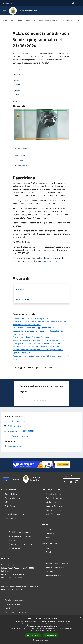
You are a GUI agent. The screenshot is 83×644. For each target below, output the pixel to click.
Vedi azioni (18, 75)
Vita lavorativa (51, 502)
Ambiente (13, 540)
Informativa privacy (13, 604)
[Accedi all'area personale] (73, 3)
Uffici (7, 502)
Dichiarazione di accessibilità (16, 612)
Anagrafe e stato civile (54, 494)
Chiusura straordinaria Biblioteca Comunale (31, 337)
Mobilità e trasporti (53, 514)
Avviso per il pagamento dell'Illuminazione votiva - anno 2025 (39, 340)
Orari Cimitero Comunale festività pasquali (30, 318)
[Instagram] (77, 482)
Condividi (18, 70)
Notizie (49, 529)
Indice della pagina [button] (23, 148)
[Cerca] (78, 11)
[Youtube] (71, 482)
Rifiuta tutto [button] (50, 635)
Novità (13, 20)
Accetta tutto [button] (33, 635)
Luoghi (48, 548)
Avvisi (21, 20)
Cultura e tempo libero (54, 498)
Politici (8, 510)
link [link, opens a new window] (54, 631)
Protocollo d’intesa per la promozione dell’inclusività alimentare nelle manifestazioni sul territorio (39, 323)
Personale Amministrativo (15, 514)
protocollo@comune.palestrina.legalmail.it (22, 586)
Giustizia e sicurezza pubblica (20, 532)
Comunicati (50, 534)
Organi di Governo (12, 494)
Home (5, 20)
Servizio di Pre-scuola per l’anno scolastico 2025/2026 (36, 346)
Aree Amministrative (13, 498)
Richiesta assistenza (54, 575)
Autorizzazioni (14, 548)
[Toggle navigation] (4, 10)
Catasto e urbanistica (54, 510)
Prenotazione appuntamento (57, 563)
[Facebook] (65, 482)
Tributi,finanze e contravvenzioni (21, 536)
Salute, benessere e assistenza (21, 544)
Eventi (48, 552)
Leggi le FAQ (51, 571)
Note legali (9, 608)
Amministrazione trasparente (16, 600)
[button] (42, 640)
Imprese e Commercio (54, 506)
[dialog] (41, 630)
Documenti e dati (12, 518)
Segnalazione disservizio (55, 567)
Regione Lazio (9, 3)
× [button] (80, 617)
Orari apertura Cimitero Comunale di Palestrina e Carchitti (37, 343)
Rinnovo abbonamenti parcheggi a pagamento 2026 (35, 328)
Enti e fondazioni (12, 506)
